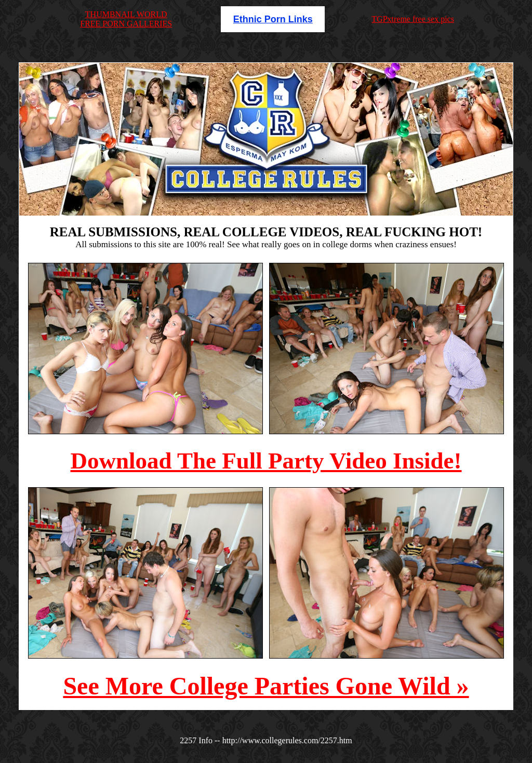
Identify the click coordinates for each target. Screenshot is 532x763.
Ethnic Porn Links (273, 19)
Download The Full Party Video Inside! (266, 461)
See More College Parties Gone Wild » (266, 686)
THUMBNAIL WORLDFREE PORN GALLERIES (126, 19)
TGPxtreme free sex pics (413, 19)
